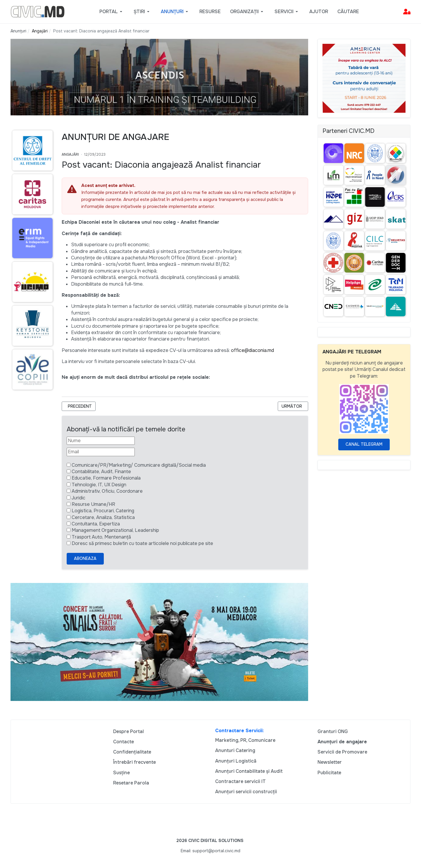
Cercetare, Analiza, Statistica (103, 517)
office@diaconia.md (252, 350)
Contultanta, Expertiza (96, 524)
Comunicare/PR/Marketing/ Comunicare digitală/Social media (139, 465)
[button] (112, 12)
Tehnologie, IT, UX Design (99, 485)
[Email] (101, 452)
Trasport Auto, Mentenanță (101, 537)
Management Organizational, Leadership (115, 530)
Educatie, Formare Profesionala (106, 478)
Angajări (70, 154)
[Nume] (101, 441)
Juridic (78, 498)
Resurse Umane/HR (93, 504)
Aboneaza (85, 558)
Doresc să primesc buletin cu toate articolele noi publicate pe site (142, 543)
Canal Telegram (364, 444)
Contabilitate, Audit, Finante (101, 472)
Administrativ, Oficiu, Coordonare (107, 491)
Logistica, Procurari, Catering (103, 511)
